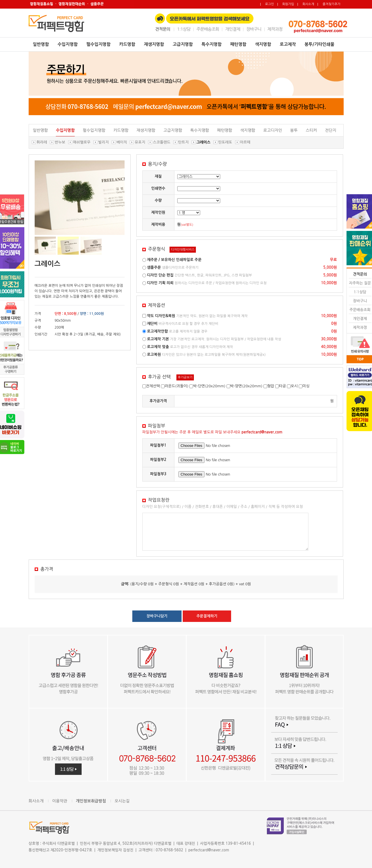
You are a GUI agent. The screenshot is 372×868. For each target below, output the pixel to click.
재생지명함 (154, 44)
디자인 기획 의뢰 (160, 283)
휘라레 (42, 142)
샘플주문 (154, 267)
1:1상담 (184, 29)
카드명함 (127, 44)
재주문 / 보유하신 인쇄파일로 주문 (174, 260)
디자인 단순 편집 (160, 275)
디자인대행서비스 (183, 250)
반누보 (60, 142)
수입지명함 (68, 44)
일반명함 (41, 44)
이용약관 (60, 801)
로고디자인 (273, 130)
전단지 (331, 130)
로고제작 (288, 44)
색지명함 (263, 44)
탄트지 (183, 142)
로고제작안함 (157, 331)
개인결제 (233, 29)
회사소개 (308, 4)
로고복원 (154, 355)
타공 (282, 386)
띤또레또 (225, 142)
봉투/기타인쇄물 (319, 44)
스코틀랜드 (162, 142)
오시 (294, 386)
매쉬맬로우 (82, 142)
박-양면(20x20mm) (246, 386)
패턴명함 (238, 44)
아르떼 (245, 142)
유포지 (140, 142)
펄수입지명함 (98, 44)
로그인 (270, 4)
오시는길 (122, 801)
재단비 (152, 324)
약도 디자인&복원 (161, 316)
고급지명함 (183, 44)
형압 (271, 386)
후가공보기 (185, 377)
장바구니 (254, 29)
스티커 (311, 130)
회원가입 (288, 4)
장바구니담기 (157, 616)
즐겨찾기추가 (331, 4)
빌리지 (104, 142)
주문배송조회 (208, 29)
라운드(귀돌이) (177, 386)
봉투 (294, 130)
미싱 (306, 386)
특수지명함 (211, 44)
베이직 (122, 142)
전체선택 (153, 386)
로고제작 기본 (158, 339)
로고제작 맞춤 (158, 347)
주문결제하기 (207, 616)
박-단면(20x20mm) (209, 386)
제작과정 (275, 29)
